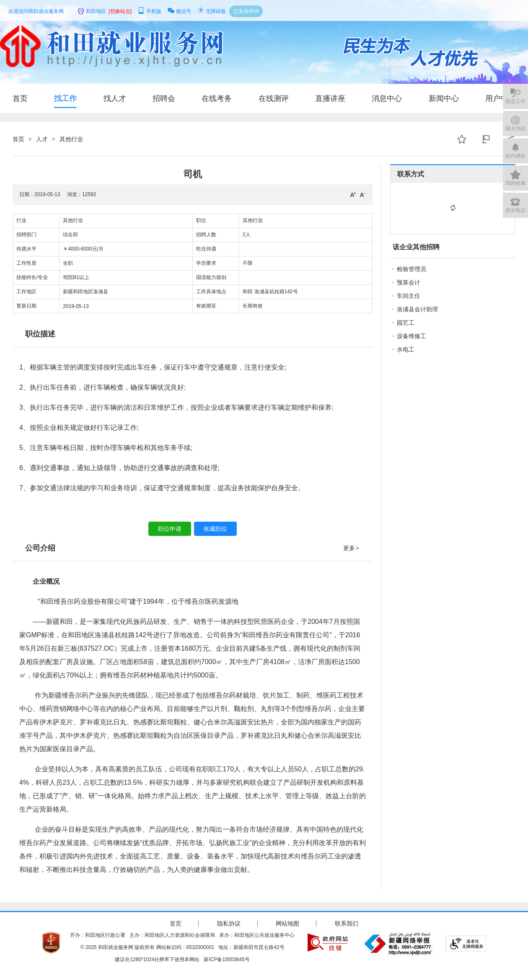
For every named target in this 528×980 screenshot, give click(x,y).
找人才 (115, 98)
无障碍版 (212, 11)
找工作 (65, 98)
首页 (20, 98)
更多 (352, 548)
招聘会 (164, 98)
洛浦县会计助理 (417, 309)
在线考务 (217, 98)
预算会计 (409, 282)
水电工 (406, 349)
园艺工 (406, 323)
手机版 (150, 11)
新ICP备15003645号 (226, 959)
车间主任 (409, 296)
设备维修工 (412, 336)
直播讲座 (330, 98)
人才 (42, 139)
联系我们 (347, 923)
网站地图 (287, 923)
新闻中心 (444, 98)
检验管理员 (412, 269)
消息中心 (387, 98)
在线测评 (274, 98)
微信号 (179, 11)
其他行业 (71, 139)
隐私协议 (229, 923)
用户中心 (500, 98)
